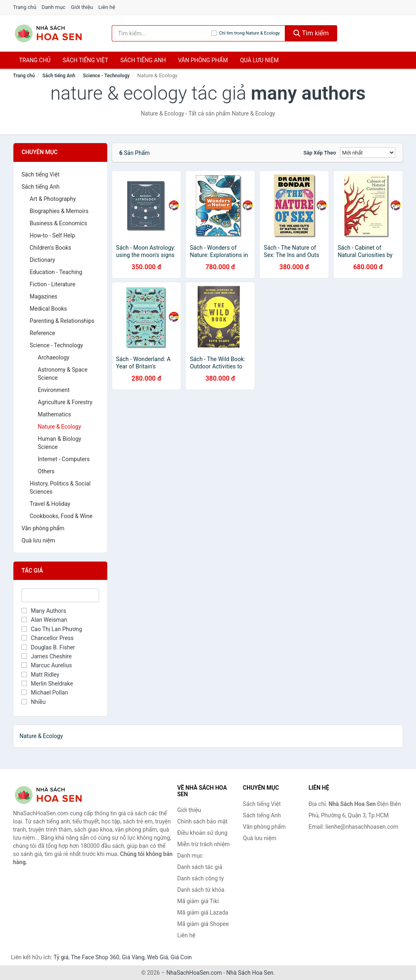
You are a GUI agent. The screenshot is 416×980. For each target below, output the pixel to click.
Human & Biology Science (60, 443)
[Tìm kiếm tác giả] (162, 33)
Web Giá (158, 957)
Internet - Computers (64, 459)
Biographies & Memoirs (59, 211)
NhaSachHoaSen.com (194, 973)
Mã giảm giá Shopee (203, 924)
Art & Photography (53, 199)
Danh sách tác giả (200, 867)
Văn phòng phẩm (203, 60)
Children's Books (50, 248)
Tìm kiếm (311, 33)
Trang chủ (25, 7)
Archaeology (54, 357)
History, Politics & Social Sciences (60, 488)
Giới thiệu (82, 7)
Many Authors (44, 611)
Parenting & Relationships (62, 321)
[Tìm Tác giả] (60, 595)
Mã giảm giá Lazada (203, 912)
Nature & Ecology (60, 427)
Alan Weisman (44, 620)
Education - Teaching (56, 272)
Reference (42, 333)
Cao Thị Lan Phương (52, 629)
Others (46, 471)
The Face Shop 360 (95, 957)
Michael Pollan (45, 693)
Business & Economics (58, 223)
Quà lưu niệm (259, 60)
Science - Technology (106, 76)
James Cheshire (47, 656)
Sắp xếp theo (320, 153)
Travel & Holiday (50, 504)
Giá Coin (181, 957)
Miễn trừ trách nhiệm (203, 844)
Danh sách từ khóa (201, 890)
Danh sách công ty (200, 878)
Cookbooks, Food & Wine (61, 516)
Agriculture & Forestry (65, 402)
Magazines (43, 296)
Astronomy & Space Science (63, 374)
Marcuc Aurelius (47, 665)
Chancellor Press (48, 638)
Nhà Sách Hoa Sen (250, 973)
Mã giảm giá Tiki (198, 901)
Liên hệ (107, 7)
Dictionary (42, 260)
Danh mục (54, 7)
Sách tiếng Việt (40, 174)
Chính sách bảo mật (202, 821)
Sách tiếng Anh (59, 76)
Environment (54, 390)
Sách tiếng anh (143, 60)
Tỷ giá (61, 957)
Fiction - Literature (52, 284)
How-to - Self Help (52, 235)
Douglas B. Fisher (48, 647)
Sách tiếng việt (85, 60)
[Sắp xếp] (368, 152)
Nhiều (34, 702)
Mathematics (54, 414)
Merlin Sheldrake (47, 684)
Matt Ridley (40, 675)
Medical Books (48, 309)
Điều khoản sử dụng (202, 833)
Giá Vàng (133, 957)
